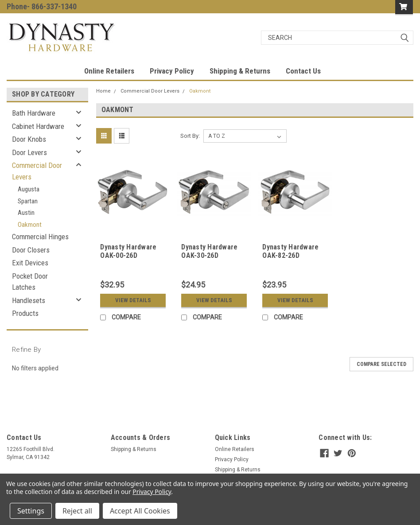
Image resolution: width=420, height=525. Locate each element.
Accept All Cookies (140, 511)
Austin (26, 213)
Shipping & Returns (240, 71)
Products (25, 313)
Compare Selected (381, 364)
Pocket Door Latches (30, 282)
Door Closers (31, 250)
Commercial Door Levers (37, 171)
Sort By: (190, 136)
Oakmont (30, 225)
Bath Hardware (34, 113)
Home (103, 91)
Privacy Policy (172, 71)
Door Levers (29, 152)
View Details (133, 300)
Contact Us (303, 71)
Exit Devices (30, 263)
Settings (31, 511)
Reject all (77, 511)
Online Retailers (109, 71)
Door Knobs (29, 139)
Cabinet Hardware (38, 126)
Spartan (28, 201)
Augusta (29, 189)
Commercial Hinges (40, 237)
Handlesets (29, 300)
